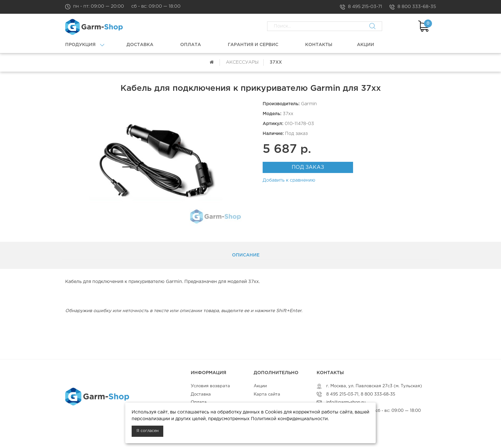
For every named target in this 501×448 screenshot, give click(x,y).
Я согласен (147, 431)
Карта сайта (267, 394)
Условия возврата (210, 386)
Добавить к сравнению (289, 180)
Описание (246, 255)
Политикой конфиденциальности (289, 419)
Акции (260, 386)
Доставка (201, 394)
